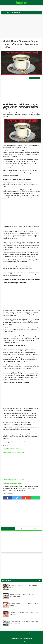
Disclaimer (37, 633)
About (5, 633)
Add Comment (35, 78)
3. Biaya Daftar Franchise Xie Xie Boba (13, 480)
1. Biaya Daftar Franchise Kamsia (12, 449)
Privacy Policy (28, 633)
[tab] (8, 528)
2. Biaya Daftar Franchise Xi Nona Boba (13, 452)
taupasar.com (16, 639)
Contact (11, 633)
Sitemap (19, 633)
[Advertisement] (22, 27)
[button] (41, 3)
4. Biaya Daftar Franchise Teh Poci (12, 483)
